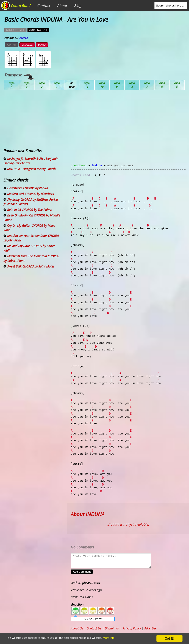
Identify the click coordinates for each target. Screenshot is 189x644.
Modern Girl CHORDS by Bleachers (30, 194)
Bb (42, 85)
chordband (79, 165)
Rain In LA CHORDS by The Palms (29, 210)
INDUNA (97, 165)
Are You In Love (120, 165)
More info (107, 638)
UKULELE (27, 45)
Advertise (150, 628)
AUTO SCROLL (38, 30)
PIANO (42, 45)
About (62, 6)
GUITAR (12, 45)
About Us (77, 628)
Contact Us (94, 628)
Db (87, 85)
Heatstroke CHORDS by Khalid (27, 188)
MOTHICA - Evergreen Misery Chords (32, 169)
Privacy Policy (132, 628)
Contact (44, 6)
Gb (162, 85)
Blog (78, 6)
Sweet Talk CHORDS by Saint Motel (31, 266)
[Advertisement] (128, 129)
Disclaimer (112, 628)
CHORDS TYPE (15, 30)
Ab (12, 85)
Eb (117, 85)
